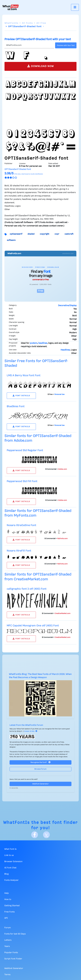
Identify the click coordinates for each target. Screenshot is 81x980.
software (11, 240)
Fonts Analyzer (11, 880)
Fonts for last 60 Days (15, 934)
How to (8, 899)
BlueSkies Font (16, 406)
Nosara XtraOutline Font (21, 525)
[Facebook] (35, 835)
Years (7, 946)
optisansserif (16, 234)
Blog (6, 874)
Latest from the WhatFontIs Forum (26, 725)
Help (7, 893)
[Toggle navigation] (75, 7)
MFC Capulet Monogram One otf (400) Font (33, 626)
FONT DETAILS (21, 396)
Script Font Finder (13, 959)
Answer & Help (31, 731)
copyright (45, 234)
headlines (43, 343)
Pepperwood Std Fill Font (22, 481)
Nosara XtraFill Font (19, 551)
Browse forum (40, 769)
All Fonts (27, 23)
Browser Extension (13, 862)
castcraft (69, 234)
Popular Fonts (11, 953)
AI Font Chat (10, 868)
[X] (46, 835)
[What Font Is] (11, 7)
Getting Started (12, 906)
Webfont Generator (40, 784)
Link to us (9, 855)
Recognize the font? (40, 762)
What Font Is (10, 849)
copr (57, 234)
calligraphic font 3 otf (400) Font (27, 589)
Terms (7, 975)
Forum (8, 928)
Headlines (65, 350)
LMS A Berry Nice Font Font (24, 375)
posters (34, 343)
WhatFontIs (11, 23)
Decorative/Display (67, 306)
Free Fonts (9, 912)
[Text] (29, 45)
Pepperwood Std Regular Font (25, 450)
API (6, 918)
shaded (31, 234)
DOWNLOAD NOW (41, 66)
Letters (8, 940)
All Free (41, 23)
